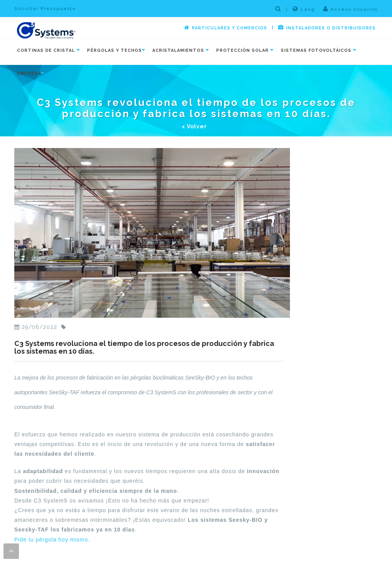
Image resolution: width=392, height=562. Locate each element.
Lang (304, 9)
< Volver (194, 126)
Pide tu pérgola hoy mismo (51, 540)
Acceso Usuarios (350, 9)
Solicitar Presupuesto (45, 9)
